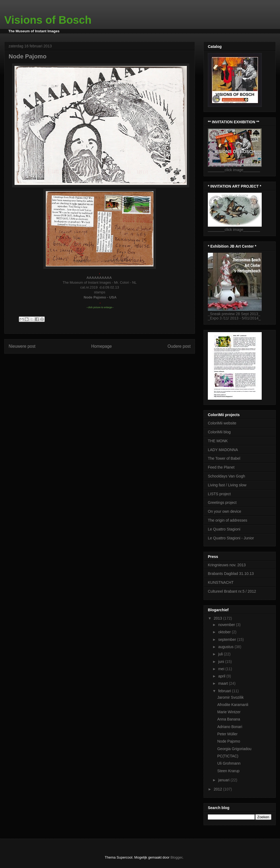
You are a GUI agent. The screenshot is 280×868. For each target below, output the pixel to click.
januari (224, 780)
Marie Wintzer (229, 712)
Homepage (101, 346)
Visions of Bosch (48, 20)
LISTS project (219, 494)
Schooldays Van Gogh (226, 476)
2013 (218, 618)
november (227, 625)
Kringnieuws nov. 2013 (227, 565)
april (222, 676)
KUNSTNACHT (221, 582)
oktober (225, 632)
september (227, 639)
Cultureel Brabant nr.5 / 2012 (232, 591)
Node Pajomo (229, 741)
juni (222, 662)
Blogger (176, 857)
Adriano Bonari (230, 727)
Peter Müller (227, 734)
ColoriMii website (222, 423)
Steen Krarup (228, 771)
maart (223, 683)
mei (222, 669)
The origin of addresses (227, 520)
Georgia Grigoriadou (234, 749)
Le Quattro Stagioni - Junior (231, 538)
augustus (226, 647)
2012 (218, 789)
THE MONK (218, 441)
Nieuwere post (22, 346)
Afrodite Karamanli (233, 705)
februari (225, 691)
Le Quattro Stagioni (224, 529)
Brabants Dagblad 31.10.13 (231, 574)
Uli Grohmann (229, 763)
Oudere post (179, 346)
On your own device (225, 511)
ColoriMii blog (219, 432)
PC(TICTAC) (228, 756)
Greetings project (222, 502)
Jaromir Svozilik (230, 697)
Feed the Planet (221, 467)
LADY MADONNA (223, 450)
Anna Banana (229, 719)
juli (221, 654)
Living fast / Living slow (227, 485)
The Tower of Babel (224, 458)
